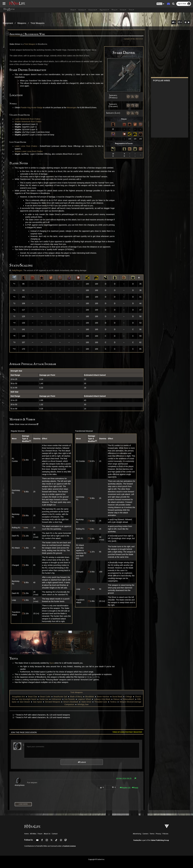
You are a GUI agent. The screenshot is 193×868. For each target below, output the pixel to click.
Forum (40, 834)
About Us (47, 834)
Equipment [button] (104, 10)
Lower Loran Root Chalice (26, 146)
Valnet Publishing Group (160, 840)
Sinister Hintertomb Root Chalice (28, 122)
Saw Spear (37, 702)
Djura (52, 663)
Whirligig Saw (83, 704)
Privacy (158, 834)
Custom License (69, 846)
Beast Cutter (45, 697)
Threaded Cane (101, 702)
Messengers (72, 108)
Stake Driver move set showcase (23, 424)
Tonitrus (113, 702)
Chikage (129, 697)
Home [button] (73, 10)
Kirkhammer (56, 699)
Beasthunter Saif (60, 697)
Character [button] (93, 10)
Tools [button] (131, 10)
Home (26, 834)
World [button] (114, 10)
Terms (152, 834)
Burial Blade (117, 697)
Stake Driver (86, 702)
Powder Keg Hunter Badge (32, 108)
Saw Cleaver (25, 702)
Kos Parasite (70, 699)
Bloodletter (90, 697)
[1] (30, 441)
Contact (55, 834)
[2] (96, 441)
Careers (145, 834)
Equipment (8, 23)
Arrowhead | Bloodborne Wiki (27, 34)
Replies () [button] (125, 788)
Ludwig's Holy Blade (102, 699)
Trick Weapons (38, 23)
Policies (165, 834)
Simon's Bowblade (71, 702)
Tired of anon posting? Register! (127, 732)
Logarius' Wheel (84, 699)
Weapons (22, 23)
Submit (82, 762)
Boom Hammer (103, 697)
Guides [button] (123, 10)
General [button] (82, 10)
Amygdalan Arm (18, 697)
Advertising (137, 834)
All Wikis (33, 834)
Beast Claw (33, 697)
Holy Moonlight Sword (27, 699)
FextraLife (137, 840)
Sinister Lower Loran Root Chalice (29, 151)
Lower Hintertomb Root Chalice (28, 119)
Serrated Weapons (53, 702)
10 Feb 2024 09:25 (124, 778)
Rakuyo (116, 699)
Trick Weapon (30, 44)
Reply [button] (135, 788)
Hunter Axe (44, 699)
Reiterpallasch (128, 699)
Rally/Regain (17, 270)
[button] (160, 4)
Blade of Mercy (76, 697)
